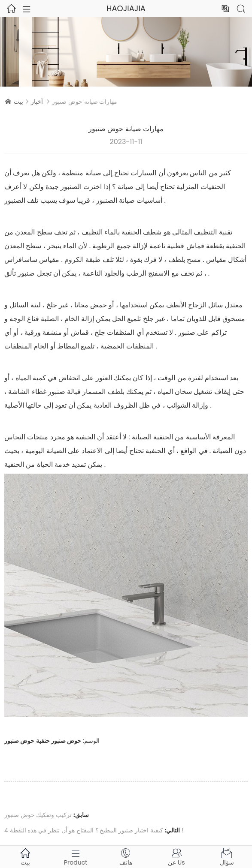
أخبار (37, 102)
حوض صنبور (66, 741)
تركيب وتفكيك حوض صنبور (38, 815)
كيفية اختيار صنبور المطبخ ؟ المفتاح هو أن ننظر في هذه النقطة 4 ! (94, 830)
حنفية (43, 741)
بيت (18, 102)
